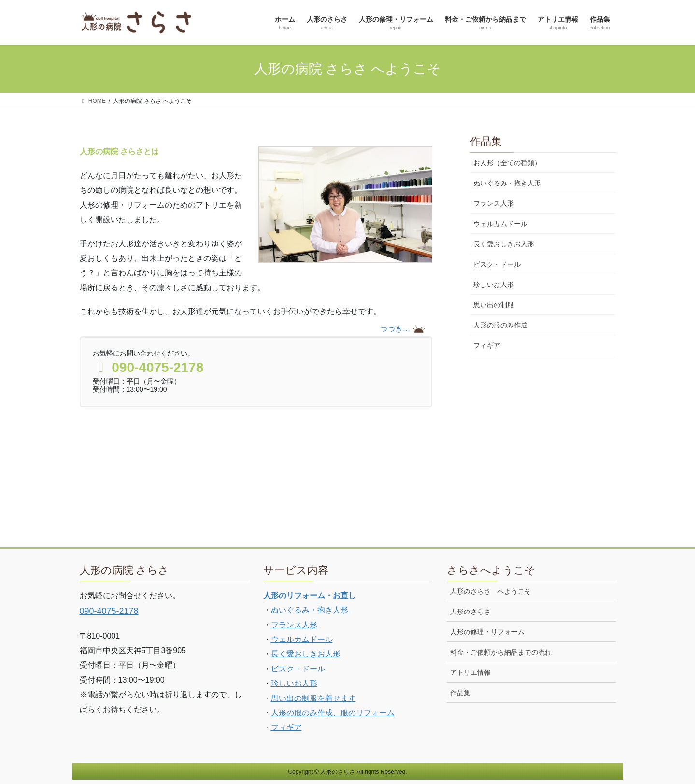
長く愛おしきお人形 (504, 244)
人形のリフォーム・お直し (310, 595)
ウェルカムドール (500, 224)
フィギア (487, 345)
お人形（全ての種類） (507, 163)
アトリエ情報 (470, 672)
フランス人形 (494, 203)
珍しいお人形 (494, 285)
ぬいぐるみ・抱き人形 (507, 183)
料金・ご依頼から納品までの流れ (501, 652)
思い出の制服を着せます (313, 698)
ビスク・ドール (497, 264)
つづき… (395, 329)
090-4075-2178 (109, 611)
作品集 (460, 693)
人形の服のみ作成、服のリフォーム (333, 713)
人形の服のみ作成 (500, 325)
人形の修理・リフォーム (487, 632)
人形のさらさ (470, 612)
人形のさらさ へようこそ (491, 591)
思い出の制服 (494, 305)
